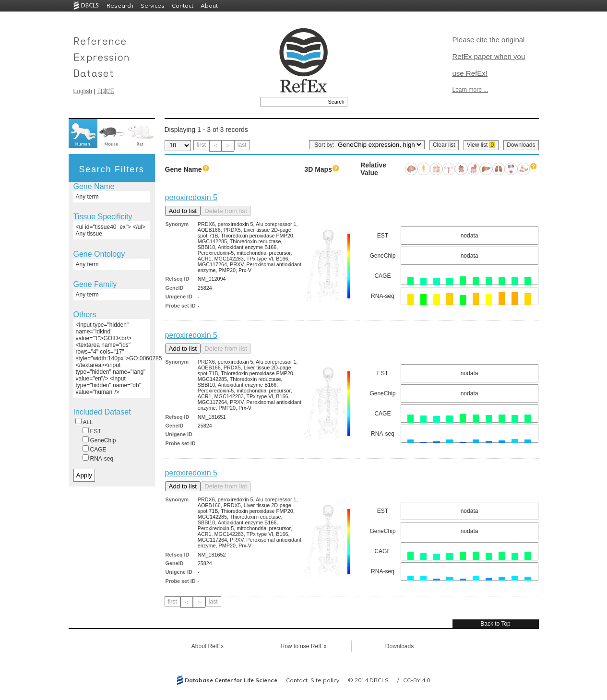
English (83, 91)
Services (153, 6)
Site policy (325, 680)
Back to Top (495, 624)
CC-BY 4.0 (417, 680)
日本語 (106, 91)
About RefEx (208, 646)
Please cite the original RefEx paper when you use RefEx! (489, 56)
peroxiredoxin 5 (191, 197)
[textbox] (293, 102)
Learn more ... (470, 90)
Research (120, 6)
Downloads (521, 145)
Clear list (444, 145)
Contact (183, 6)
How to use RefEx (303, 646)
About (209, 6)
